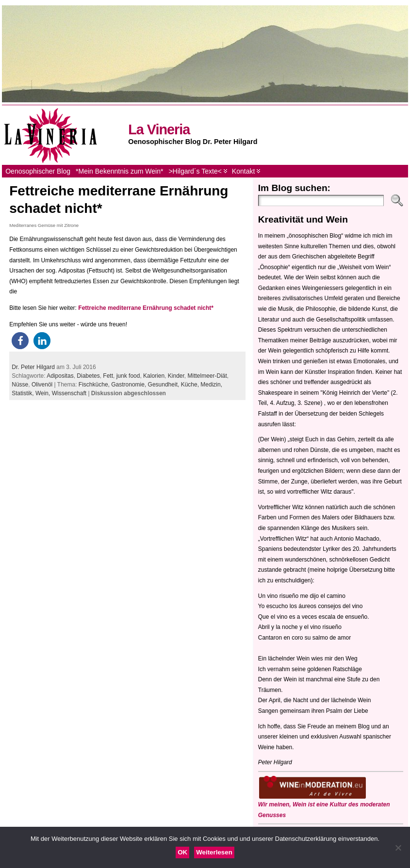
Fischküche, (95, 385)
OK (182, 852)
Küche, (191, 385)
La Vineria (159, 129)
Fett (108, 376)
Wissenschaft (69, 393)
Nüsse (20, 385)
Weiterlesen (214, 852)
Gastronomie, (129, 385)
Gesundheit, (164, 385)
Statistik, (24, 393)
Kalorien (154, 376)
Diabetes (88, 376)
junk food (128, 376)
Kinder (176, 376)
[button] (20, 341)
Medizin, (211, 385)
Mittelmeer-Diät (207, 376)
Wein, (44, 393)
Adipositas (60, 376)
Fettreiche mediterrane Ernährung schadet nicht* (146, 308)
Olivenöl (42, 385)
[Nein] (398, 848)
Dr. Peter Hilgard (33, 367)
